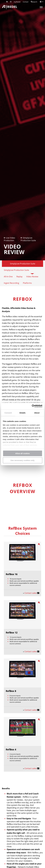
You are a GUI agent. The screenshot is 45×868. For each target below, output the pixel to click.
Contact (26, 2)
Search (34, 2)
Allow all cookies (22, 453)
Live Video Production (9, 239)
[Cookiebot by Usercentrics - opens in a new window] (32, 406)
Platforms (27, 283)
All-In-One (8, 277)
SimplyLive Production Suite (28, 239)
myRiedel (17, 2)
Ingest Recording (11, 283)
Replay (19, 277)
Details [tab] (23, 413)
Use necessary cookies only (22, 460)
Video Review (32, 277)
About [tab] (37, 413)
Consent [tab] (8, 413)
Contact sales (31, 593)
